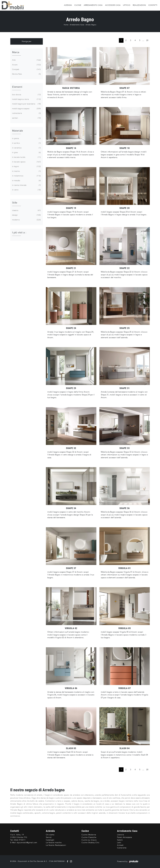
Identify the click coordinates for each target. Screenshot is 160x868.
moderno (26, 220)
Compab (26, 69)
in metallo (26, 181)
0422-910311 (20, 840)
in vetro (26, 190)
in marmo (26, 171)
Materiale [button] (17, 131)
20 (147, 40)
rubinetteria (26, 113)
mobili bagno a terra (26, 99)
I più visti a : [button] (19, 233)
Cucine (78, 5)
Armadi (120, 845)
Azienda (68, 5)
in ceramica (26, 148)
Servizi (49, 837)
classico (26, 210)
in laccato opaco (26, 162)
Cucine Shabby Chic (90, 843)
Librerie (120, 835)
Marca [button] (16, 52)
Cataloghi (50, 840)
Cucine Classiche (89, 837)
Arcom (26, 65)
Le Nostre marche (54, 843)
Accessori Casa (113, 5)
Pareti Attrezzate (125, 837)
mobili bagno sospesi (26, 109)
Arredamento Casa (93, 5)
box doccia (26, 95)
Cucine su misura (89, 840)
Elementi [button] (17, 87)
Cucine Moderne (89, 835)
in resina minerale (26, 185)
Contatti (153, 5)
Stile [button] (15, 203)
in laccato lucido (26, 157)
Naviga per (27, 41)
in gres (26, 153)
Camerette (122, 848)
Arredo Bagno (91, 25)
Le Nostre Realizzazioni (56, 845)
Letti (119, 843)
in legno (26, 167)
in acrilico (26, 143)
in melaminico (26, 176)
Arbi (26, 60)
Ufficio (127, 5)
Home (66, 25)
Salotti (120, 840)
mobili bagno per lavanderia (26, 104)
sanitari (26, 118)
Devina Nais (26, 74)
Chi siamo (50, 835)
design (26, 215)
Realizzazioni (139, 5)
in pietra (26, 139)
